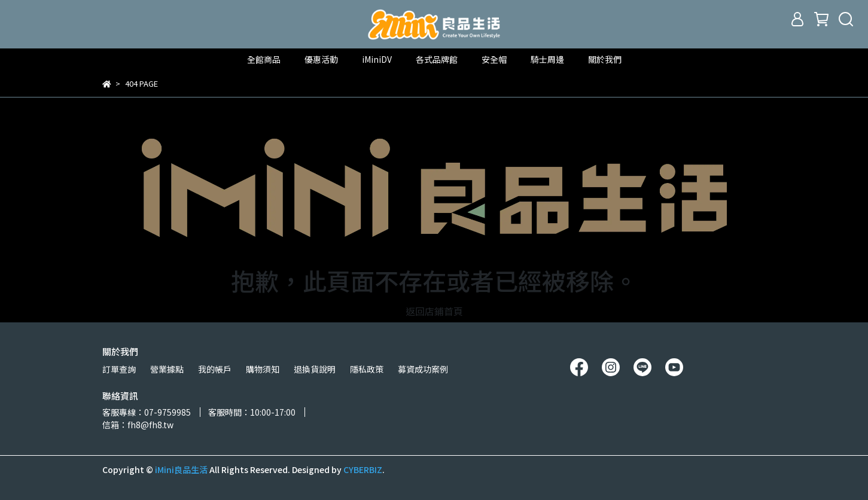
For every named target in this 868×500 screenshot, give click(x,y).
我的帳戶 (215, 369)
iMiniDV (377, 59)
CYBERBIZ (363, 469)
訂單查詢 (119, 369)
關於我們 (605, 59)
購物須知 (263, 369)
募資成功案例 (423, 369)
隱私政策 (367, 369)
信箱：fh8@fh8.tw (138, 425)
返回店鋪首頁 (434, 311)
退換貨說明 (315, 369)
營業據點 (167, 369)
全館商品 (264, 59)
